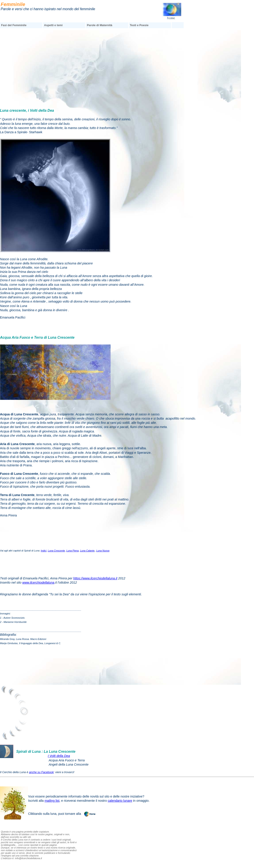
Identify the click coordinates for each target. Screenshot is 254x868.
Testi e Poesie (139, 25)
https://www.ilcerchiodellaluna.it (95, 578)
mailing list (52, 801)
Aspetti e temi (53, 25)
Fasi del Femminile (14, 25)
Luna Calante (87, 551)
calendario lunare (120, 801)
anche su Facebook (41, 772)
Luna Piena (73, 551)
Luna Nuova (103, 551)
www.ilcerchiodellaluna (38, 583)
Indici (44, 551)
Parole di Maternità (100, 25)
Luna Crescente (56, 551)
